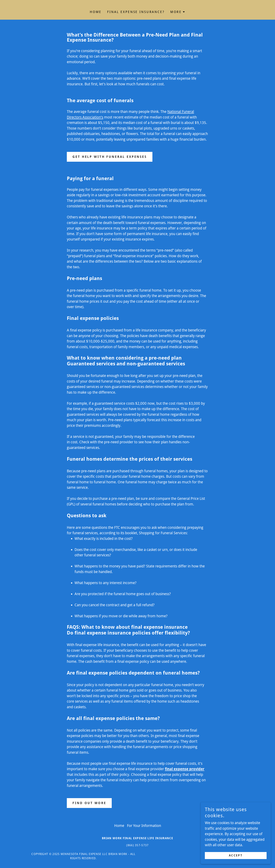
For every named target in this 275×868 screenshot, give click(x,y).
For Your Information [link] (144, 826)
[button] (178, 12)
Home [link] (96, 12)
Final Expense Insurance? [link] (136, 12)
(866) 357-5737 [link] (137, 845)
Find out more (89, 803)
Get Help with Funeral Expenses (110, 157)
